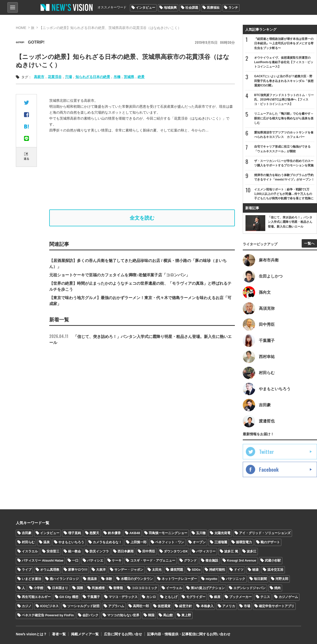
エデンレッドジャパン (249, 588)
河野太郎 (282, 579)
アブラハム (116, 606)
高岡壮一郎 (141, 606)
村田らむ (28, 542)
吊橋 (117, 77)
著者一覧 (59, 634)
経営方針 (186, 606)
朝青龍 (118, 588)
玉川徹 (201, 533)
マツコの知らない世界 (123, 615)
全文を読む (142, 218)
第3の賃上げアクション (208, 588)
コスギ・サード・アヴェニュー (153, 560)
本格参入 (207, 606)
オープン (199, 542)
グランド (190, 560)
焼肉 (277, 588)
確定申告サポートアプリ (277, 606)
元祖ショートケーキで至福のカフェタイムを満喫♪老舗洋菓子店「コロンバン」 (120, 275)
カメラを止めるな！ (107, 542)
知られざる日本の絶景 (93, 77)
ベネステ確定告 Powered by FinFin (48, 615)
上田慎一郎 (138, 542)
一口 (75, 560)
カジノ (27, 606)
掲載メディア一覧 (85, 634)
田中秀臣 (149, 551)
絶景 (141, 77)
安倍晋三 (53, 551)
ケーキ (117, 560)
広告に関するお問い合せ (123, 634)
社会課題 (192, 8)
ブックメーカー (240, 597)
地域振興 (170, 8)
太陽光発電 (222, 533)
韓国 (151, 615)
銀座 (217, 597)
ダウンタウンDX (176, 551)
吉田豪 (27, 533)
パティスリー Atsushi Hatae (43, 560)
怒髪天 (94, 533)
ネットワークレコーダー (179, 579)
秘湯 (255, 570)
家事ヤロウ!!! (78, 570)
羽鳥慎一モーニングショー (168, 533)
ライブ (27, 570)
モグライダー (196, 597)
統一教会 (74, 551)
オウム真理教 (50, 570)
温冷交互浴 (275, 570)
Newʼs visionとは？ (31, 634)
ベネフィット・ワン (170, 542)
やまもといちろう (71, 542)
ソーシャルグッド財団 (83, 606)
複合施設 (212, 560)
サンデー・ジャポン (129, 570)
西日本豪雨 (126, 551)
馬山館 (168, 615)
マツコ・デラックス (123, 597)
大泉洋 (101, 570)
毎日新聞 (260, 579)
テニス (265, 597)
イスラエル (30, 551)
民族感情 (98, 588)
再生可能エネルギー (36, 597)
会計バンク (90, 615)
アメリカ (229, 606)
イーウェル (174, 588)
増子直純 (74, 533)
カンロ (151, 597)
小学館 (38, 588)
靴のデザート (270, 542)
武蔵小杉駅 (273, 560)
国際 (80, 588)
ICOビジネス (49, 606)
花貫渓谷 (55, 77)
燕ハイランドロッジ (64, 579)
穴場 (69, 77)
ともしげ (171, 597)
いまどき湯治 (31, 579)
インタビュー (146, 8)
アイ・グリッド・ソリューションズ (265, 533)
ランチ (233, 8)
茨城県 (129, 77)
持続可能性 (217, 570)
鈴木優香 (114, 533)
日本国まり (60, 588)
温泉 (47, 542)
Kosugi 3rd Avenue (242, 560)
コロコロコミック (145, 588)
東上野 (186, 615)
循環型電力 (244, 542)
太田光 (157, 570)
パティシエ (95, 560)
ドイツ (239, 570)
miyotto (211, 579)
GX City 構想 (69, 597)
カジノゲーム (288, 597)
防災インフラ (99, 551)
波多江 (252, 551)
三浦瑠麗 (221, 542)
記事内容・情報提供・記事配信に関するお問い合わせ (189, 634)
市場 (247, 606)
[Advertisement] (146, 171)
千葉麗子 (94, 597)
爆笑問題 (177, 570)
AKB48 (135, 533)
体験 (109, 579)
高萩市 (39, 77)
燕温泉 (92, 579)
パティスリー (206, 551)
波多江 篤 (231, 551)
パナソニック (236, 579)
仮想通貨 (164, 606)
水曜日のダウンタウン (137, 579)
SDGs (196, 570)
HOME (21, 28)
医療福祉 (213, 8)
